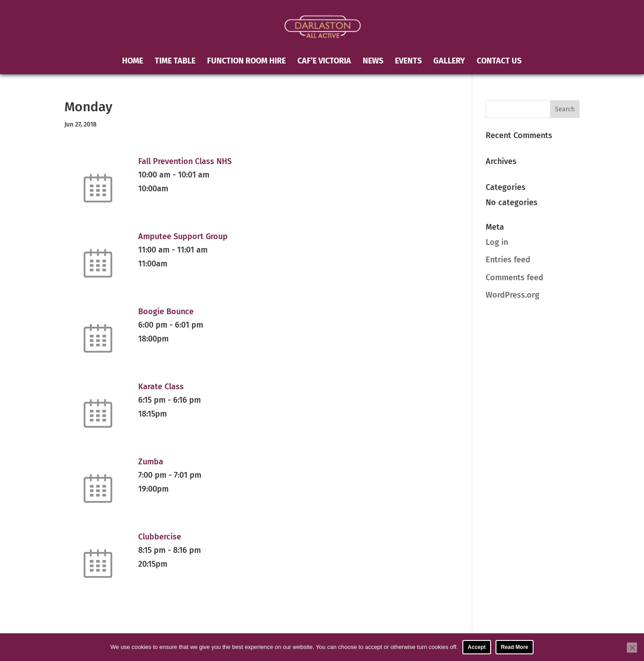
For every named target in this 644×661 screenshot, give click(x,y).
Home (133, 62)
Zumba (151, 462)
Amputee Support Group (183, 236)
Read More (515, 647)
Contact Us (499, 62)
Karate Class (161, 387)
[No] (632, 648)
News (373, 62)
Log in (497, 242)
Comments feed (515, 278)
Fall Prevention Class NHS (185, 161)
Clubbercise (160, 537)
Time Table (175, 62)
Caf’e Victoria (324, 62)
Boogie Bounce (166, 312)
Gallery (449, 62)
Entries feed (508, 260)
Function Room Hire (246, 62)
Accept (477, 647)
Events (408, 62)
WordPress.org (513, 295)
